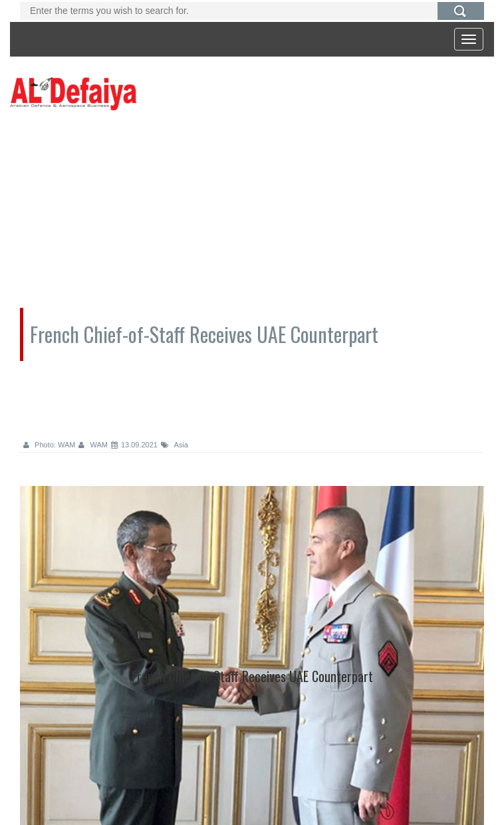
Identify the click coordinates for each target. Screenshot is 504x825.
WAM (93, 445)
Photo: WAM (49, 445)
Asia (175, 445)
